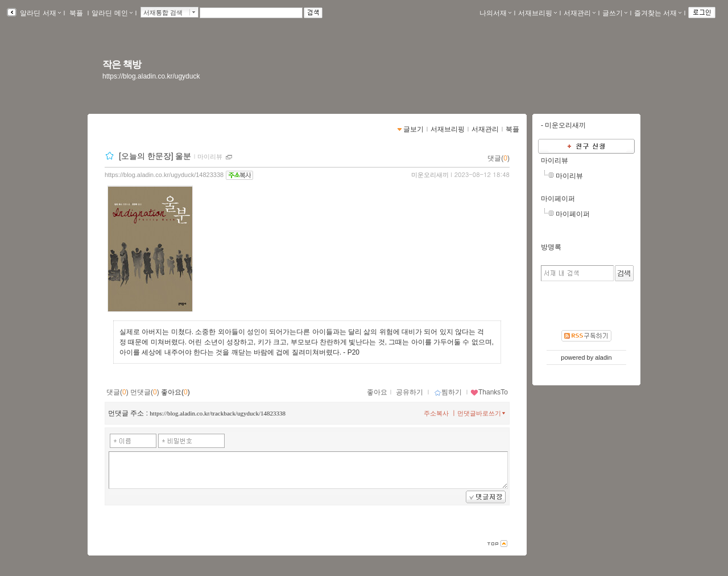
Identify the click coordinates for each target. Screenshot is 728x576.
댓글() (499, 158)
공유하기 (409, 392)
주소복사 (436, 413)
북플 (76, 13)
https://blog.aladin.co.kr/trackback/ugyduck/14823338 (218, 413)
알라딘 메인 (112, 13)
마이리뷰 (210, 157)
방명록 (551, 247)
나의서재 (495, 13)
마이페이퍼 (558, 199)
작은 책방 (122, 64)
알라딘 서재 (40, 13)
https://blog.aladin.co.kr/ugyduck (151, 76)
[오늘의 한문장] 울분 (155, 156)
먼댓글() (145, 392)
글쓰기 (615, 13)
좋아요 (377, 392)
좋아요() (175, 392)
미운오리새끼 (430, 175)
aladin (603, 357)
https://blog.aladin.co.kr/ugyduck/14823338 (164, 175)
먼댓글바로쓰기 (482, 413)
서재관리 (580, 13)
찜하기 (448, 392)
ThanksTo (489, 392)
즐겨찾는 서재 (658, 13)
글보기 (413, 129)
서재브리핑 (537, 13)
